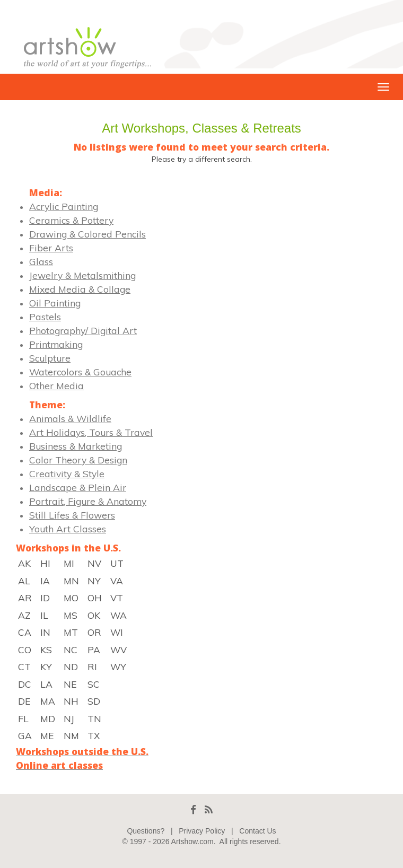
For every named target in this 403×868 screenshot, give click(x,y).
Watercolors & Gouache (80, 372)
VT (117, 598)
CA (25, 632)
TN (94, 718)
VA (117, 581)
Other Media (56, 385)
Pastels (45, 317)
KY (46, 667)
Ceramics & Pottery (71, 220)
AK (24, 563)
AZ (24, 615)
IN (45, 632)
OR (94, 632)
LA (46, 684)
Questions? (146, 831)
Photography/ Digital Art (83, 330)
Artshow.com (192, 841)
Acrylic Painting (64, 206)
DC (25, 684)
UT (117, 563)
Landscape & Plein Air (78, 487)
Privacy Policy (202, 831)
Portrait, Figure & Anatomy (88, 501)
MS (71, 615)
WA (119, 615)
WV (119, 650)
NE (70, 684)
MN (71, 581)
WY (118, 667)
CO (25, 650)
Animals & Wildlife (70, 418)
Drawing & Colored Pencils (87, 234)
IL (44, 615)
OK (94, 615)
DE (24, 701)
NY (94, 581)
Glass (41, 261)
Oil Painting (55, 303)
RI (92, 667)
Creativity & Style (67, 474)
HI (45, 563)
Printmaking (56, 344)
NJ (69, 718)
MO (71, 598)
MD (48, 718)
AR (25, 598)
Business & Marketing (76, 446)
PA (94, 650)
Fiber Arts (51, 248)
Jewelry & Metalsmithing (82, 275)
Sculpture (50, 358)
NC (71, 650)
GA (25, 735)
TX (94, 735)
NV (94, 563)
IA (45, 581)
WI (117, 632)
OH (95, 598)
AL (24, 581)
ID (45, 598)
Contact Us (257, 831)
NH (71, 701)
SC (94, 684)
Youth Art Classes (68, 529)
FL (23, 718)
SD (94, 701)
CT (24, 667)
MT (71, 632)
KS (46, 650)
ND (71, 667)
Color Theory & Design (78, 460)
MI (69, 563)
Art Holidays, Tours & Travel (91, 432)
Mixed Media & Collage (80, 289)
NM (71, 735)
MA (48, 701)
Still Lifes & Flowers (72, 515)
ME (47, 735)
